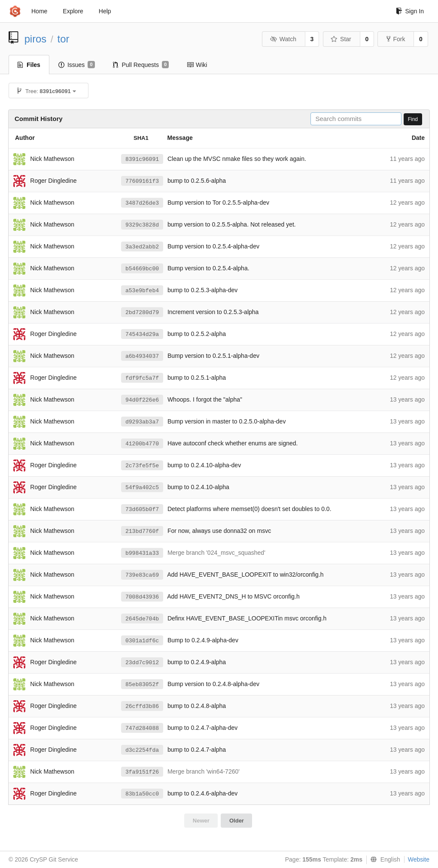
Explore (73, 11)
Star (341, 39)
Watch (283, 39)
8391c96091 (142, 159)
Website (419, 859)
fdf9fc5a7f (142, 378)
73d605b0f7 (142, 510)
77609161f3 (142, 181)
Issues (77, 65)
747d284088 (142, 728)
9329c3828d (142, 225)
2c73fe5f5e (142, 466)
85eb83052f (142, 685)
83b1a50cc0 (142, 794)
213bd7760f (142, 531)
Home (39, 11)
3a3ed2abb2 (142, 247)
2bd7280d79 (142, 313)
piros (36, 39)
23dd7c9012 (142, 663)
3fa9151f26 (142, 772)
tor (64, 39)
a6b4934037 (142, 356)
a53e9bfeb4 (142, 291)
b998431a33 (142, 553)
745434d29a (142, 334)
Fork (396, 39)
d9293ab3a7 (142, 422)
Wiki (197, 65)
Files (29, 65)
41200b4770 (142, 444)
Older (237, 821)
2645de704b (142, 619)
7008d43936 (142, 597)
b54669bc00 (142, 269)
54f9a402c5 (142, 488)
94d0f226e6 (142, 400)
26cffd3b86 (142, 706)
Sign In (410, 11)
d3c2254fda (142, 750)
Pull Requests (141, 65)
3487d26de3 (142, 203)
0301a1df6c (142, 641)
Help (105, 11)
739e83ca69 (142, 575)
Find (413, 119)
